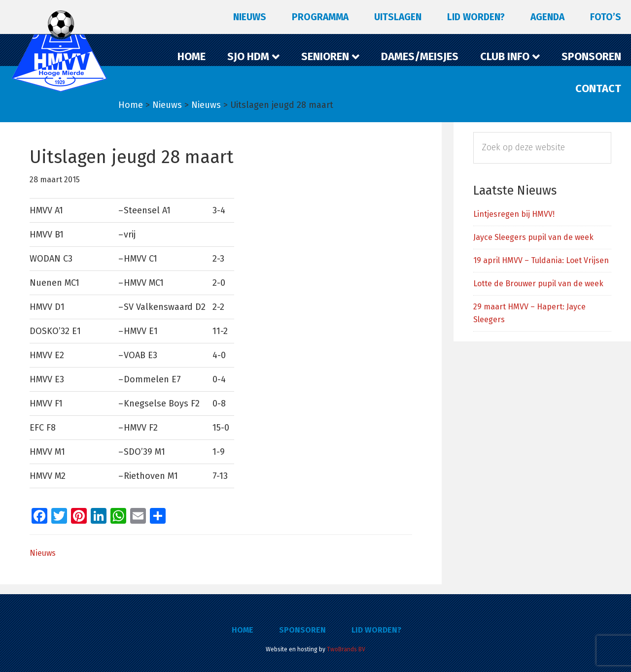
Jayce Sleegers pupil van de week (533, 237)
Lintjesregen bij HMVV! (514, 214)
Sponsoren (302, 630)
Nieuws (43, 553)
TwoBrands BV (346, 649)
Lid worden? (376, 630)
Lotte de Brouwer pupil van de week (538, 284)
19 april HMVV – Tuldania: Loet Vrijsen (541, 260)
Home (243, 630)
